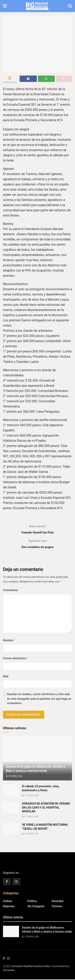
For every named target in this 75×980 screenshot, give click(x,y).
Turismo (57, 907)
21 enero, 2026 (30, 796)
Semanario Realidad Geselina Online (31, 967)
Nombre (9, 641)
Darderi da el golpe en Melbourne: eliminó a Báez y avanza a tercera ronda (36, 769)
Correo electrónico (16, 659)
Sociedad (57, 902)
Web (6, 677)
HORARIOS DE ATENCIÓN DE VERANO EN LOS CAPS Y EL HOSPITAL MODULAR (46, 808)
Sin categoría (36, 907)
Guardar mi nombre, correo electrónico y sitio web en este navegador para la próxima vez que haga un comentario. (39, 699)
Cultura (8, 902)
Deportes (9, 907)
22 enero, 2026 (14, 777)
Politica (32, 902)
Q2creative (9, 971)
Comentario (12, 591)
